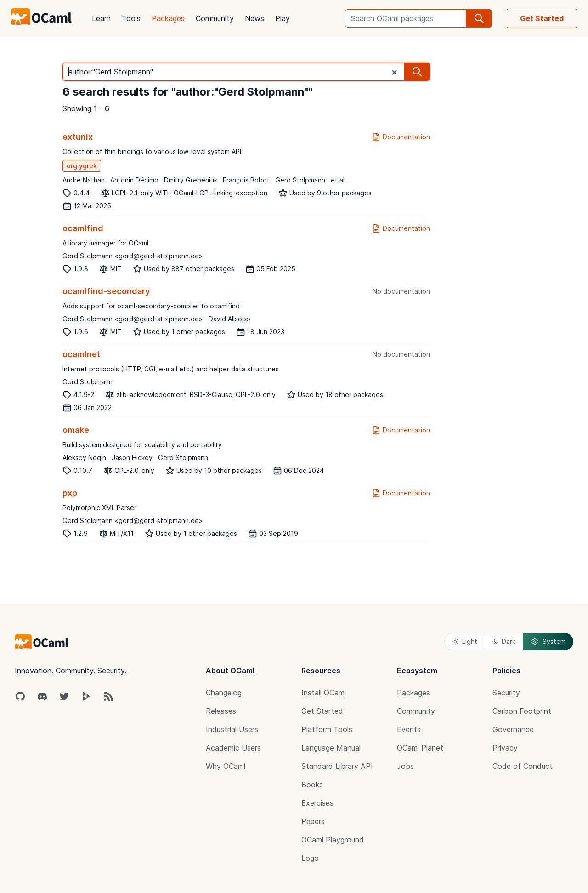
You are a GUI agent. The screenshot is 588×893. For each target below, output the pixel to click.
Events (409, 729)
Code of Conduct (523, 766)
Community (215, 18)
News (254, 18)
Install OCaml (324, 693)
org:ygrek (82, 166)
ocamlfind (83, 228)
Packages (168, 18)
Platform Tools (327, 729)
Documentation (401, 137)
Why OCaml (226, 766)
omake (76, 430)
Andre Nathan (84, 180)
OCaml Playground (333, 840)
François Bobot (246, 180)
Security (506, 693)
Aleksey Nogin (84, 458)
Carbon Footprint (522, 711)
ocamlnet (82, 354)
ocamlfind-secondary (106, 291)
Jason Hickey (132, 458)
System (548, 642)
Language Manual (331, 748)
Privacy (505, 748)
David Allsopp (229, 319)
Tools (131, 18)
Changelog (224, 693)
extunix (78, 137)
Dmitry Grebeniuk (191, 180)
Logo (310, 858)
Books (312, 785)
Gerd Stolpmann (300, 180)
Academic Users (233, 748)
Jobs (405, 766)
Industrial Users (232, 729)
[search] (479, 18)
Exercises (317, 803)
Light (465, 641)
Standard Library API (337, 766)
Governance (513, 729)
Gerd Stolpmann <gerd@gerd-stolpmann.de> (133, 256)
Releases (221, 711)
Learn (101, 18)
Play (283, 18)
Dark (504, 641)
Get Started (542, 18)
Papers (313, 821)
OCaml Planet (420, 748)
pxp (70, 493)
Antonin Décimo (134, 180)
